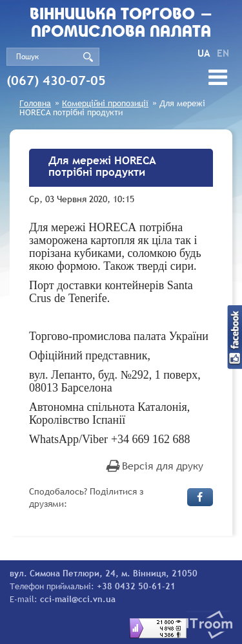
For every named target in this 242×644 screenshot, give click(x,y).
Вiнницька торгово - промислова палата (121, 24)
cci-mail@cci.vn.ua (78, 599)
